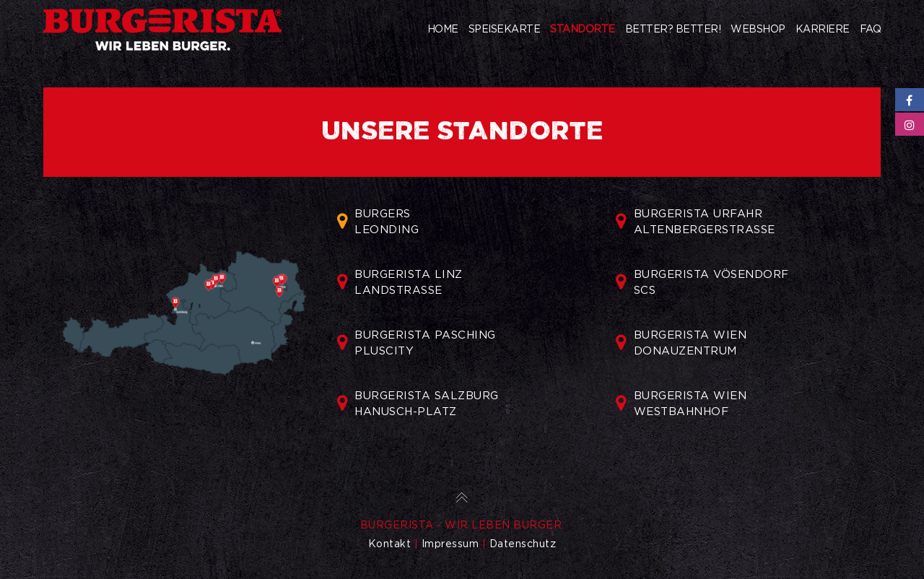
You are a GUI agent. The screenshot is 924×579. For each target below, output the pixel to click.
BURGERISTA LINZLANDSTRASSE (400, 282)
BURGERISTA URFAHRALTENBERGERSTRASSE (696, 222)
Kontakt (390, 544)
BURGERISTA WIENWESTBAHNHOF (681, 404)
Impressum (450, 544)
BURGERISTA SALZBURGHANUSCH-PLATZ (418, 404)
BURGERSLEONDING (378, 222)
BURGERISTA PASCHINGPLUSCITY (417, 343)
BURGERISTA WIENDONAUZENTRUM (681, 343)
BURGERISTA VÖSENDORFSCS (702, 282)
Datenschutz (523, 544)
